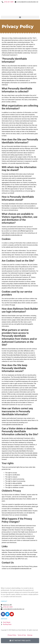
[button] (20, 17)
